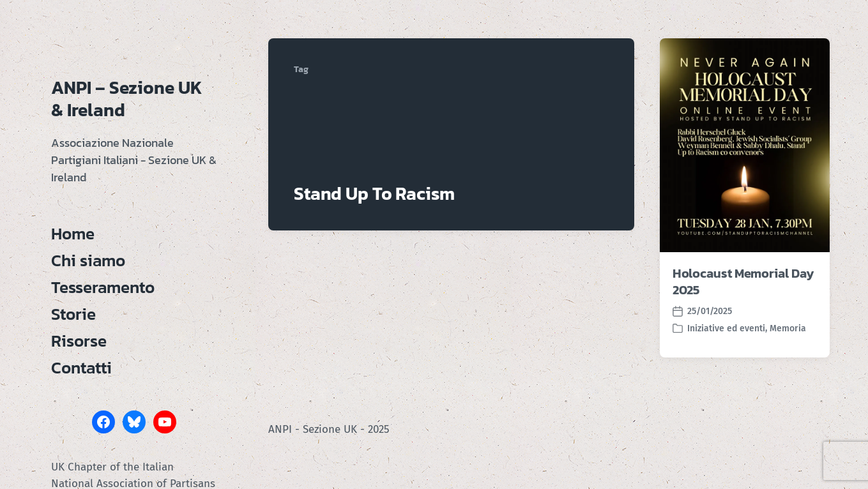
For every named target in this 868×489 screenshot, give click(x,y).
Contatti (81, 368)
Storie (73, 314)
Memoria (788, 328)
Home (73, 234)
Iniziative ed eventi (726, 328)
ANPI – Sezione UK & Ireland (127, 99)
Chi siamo (88, 260)
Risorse (79, 341)
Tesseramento (103, 287)
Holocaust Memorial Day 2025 (743, 282)
